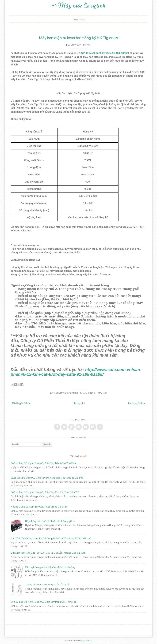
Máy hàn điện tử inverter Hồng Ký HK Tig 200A (79, 38)
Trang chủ (78, 19)
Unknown (76, 45)
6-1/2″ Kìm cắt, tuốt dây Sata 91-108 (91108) (104, 53)
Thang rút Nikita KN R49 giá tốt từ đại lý (47, 584)
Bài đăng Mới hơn (21, 403)
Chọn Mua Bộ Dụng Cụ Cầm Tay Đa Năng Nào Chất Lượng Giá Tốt (47, 478)
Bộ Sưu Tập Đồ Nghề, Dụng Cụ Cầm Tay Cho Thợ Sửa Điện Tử (45, 492)
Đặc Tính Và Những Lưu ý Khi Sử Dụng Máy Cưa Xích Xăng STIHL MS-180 (51, 538)
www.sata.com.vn (84, 640)
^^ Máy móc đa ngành (79, 5)
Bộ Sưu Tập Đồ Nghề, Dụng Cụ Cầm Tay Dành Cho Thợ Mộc (43, 602)
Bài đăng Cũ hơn (137, 403)
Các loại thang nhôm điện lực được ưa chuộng (50, 567)
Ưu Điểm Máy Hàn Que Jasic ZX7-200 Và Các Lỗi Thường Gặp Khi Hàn (48, 553)
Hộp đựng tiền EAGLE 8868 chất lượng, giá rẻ (50, 521)
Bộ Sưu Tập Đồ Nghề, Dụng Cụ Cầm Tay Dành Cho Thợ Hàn (43, 463)
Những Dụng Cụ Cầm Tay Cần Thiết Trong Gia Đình (39, 507)
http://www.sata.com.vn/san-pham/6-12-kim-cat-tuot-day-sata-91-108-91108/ (76, 372)
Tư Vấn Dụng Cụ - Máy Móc (93, 393)
